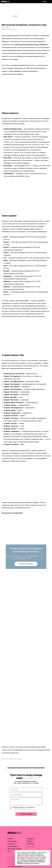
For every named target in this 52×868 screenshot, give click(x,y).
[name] (26, 789)
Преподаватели (13, 846)
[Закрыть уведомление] (49, 851)
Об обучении (12, 841)
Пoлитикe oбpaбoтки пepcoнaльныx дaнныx (31, 862)
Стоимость (11, 844)
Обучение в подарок (15, 849)
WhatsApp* (31, 844)
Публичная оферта (12, 857)
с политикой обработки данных (22, 809)
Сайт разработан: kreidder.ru (15, 866)
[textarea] (26, 801)
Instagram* (30, 839)
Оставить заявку (26, 814)
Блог (16, 16)
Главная (10, 839)
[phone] (26, 795)
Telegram (30, 841)
